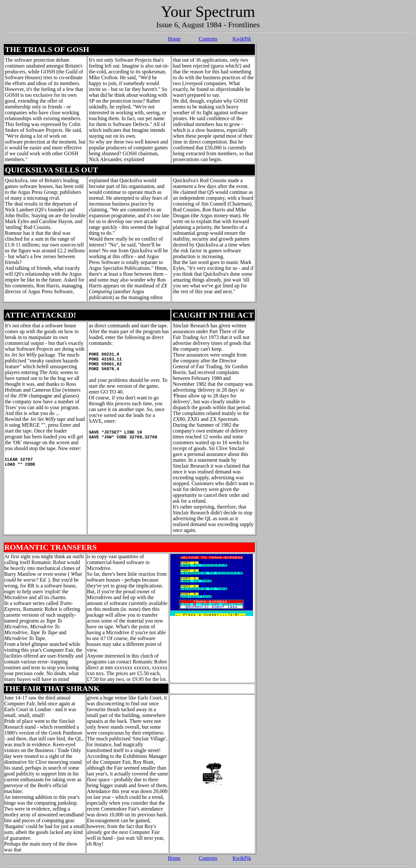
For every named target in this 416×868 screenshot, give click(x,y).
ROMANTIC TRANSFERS (50, 547)
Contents (208, 39)
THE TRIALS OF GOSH (47, 49)
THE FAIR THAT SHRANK (52, 688)
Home (174, 39)
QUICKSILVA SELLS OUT (52, 170)
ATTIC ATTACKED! (40, 315)
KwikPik (242, 39)
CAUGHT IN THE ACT (213, 315)
